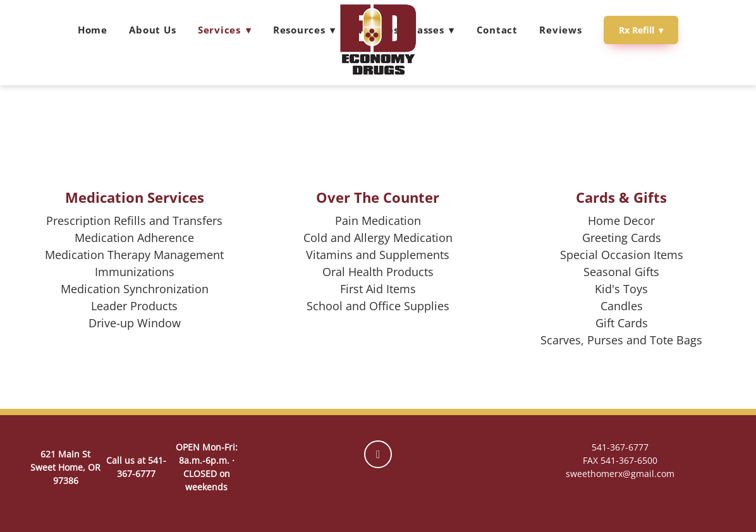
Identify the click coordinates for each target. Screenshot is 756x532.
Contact (497, 30)
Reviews (560, 30)
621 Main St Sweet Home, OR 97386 (65, 467)
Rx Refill (641, 30)
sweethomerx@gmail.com (620, 474)
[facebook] (378, 454)
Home (93, 30)
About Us (152, 30)
